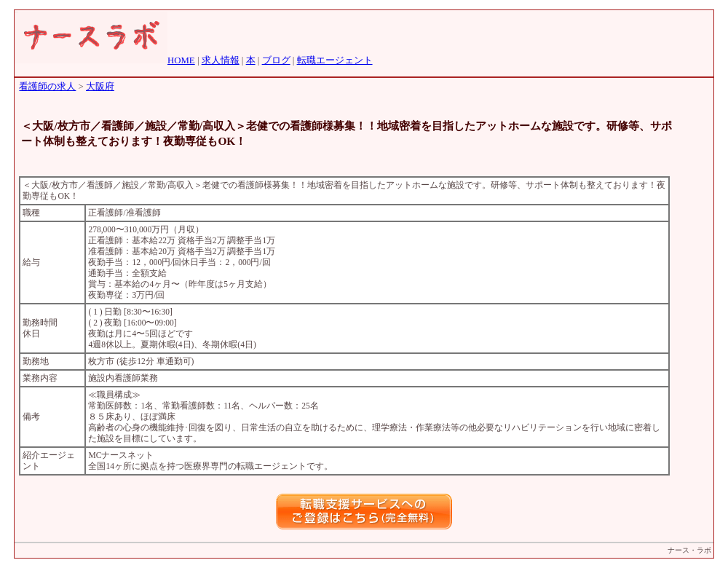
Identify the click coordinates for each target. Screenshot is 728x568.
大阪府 (100, 87)
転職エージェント (335, 60)
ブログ (276, 60)
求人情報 (221, 60)
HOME (181, 60)
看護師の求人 (47, 87)
